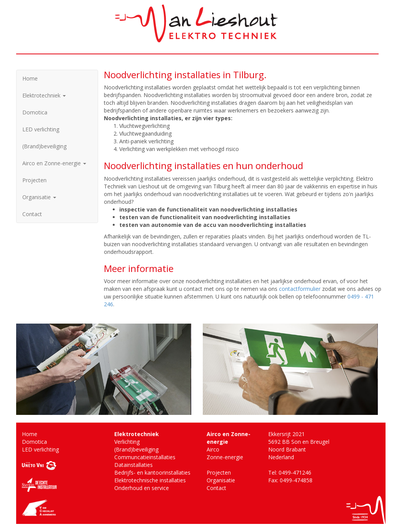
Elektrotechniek (44, 95)
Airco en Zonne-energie (54, 163)
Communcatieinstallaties (145, 457)
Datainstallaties (134, 465)
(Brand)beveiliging (44, 146)
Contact (32, 214)
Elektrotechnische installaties (150, 480)
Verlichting (127, 442)
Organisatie (39, 197)
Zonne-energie (225, 457)
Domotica (35, 112)
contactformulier (300, 289)
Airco (213, 449)
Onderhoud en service (142, 488)
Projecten (34, 180)
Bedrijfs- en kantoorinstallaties (152, 472)
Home (30, 78)
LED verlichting (41, 129)
